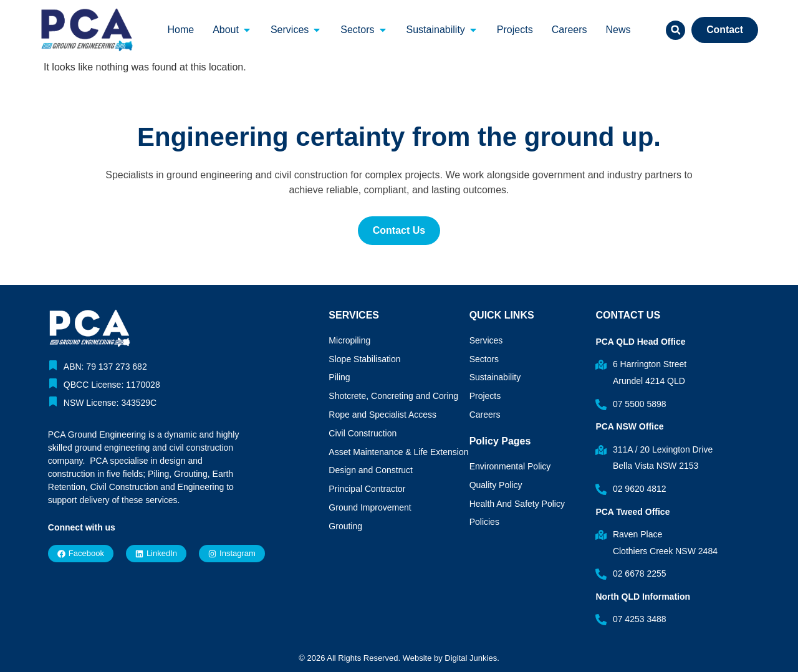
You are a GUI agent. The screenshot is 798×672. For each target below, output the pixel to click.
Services (486, 340)
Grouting (345, 526)
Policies (484, 522)
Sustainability (495, 377)
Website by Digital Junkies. (451, 658)
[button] (674, 30)
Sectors (484, 359)
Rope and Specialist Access (382, 415)
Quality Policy (496, 485)
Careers (485, 415)
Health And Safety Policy (517, 504)
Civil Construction (363, 433)
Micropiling (349, 340)
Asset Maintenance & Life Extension (398, 452)
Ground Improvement (370, 507)
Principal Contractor (367, 489)
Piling (339, 377)
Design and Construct (371, 470)
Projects (485, 396)
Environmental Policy (510, 466)
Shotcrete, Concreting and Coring (393, 396)
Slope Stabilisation (364, 359)
